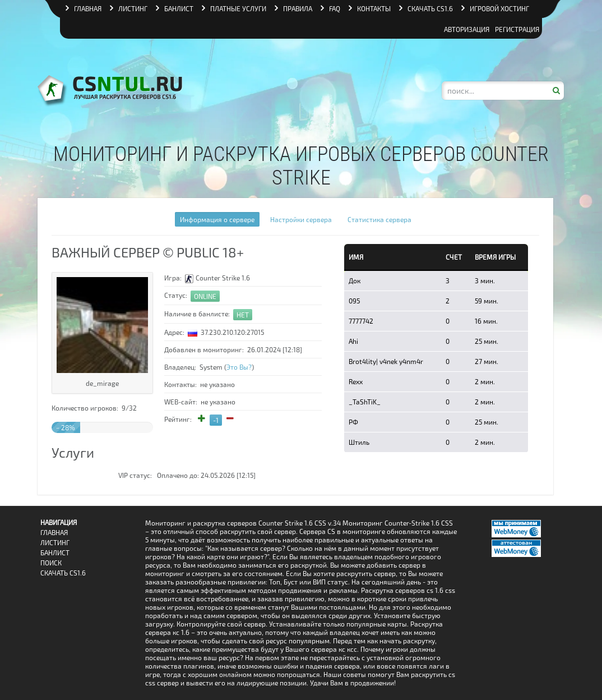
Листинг (55, 543)
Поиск (51, 563)
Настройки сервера (301, 219)
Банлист (55, 553)
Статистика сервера (379, 219)
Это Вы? (239, 367)
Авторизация (467, 29)
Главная (54, 533)
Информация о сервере (217, 219)
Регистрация (517, 29)
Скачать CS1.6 (63, 573)
